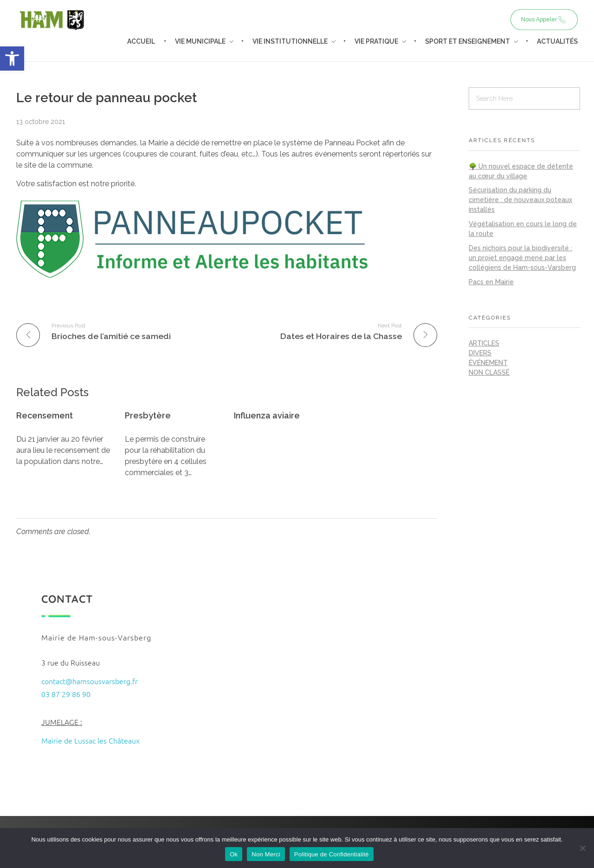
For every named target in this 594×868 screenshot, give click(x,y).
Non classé (489, 372)
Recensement (45, 415)
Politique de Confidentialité (332, 854)
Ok (234, 854)
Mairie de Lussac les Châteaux (90, 740)
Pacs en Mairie (491, 282)
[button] (12, 59)
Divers (480, 353)
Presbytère (148, 415)
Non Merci (266, 854)
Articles (484, 343)
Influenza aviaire (267, 415)
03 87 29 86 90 (66, 694)
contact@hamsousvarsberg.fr (90, 681)
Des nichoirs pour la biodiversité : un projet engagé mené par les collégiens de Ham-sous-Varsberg (522, 258)
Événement (488, 363)
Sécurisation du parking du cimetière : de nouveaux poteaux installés (520, 200)
